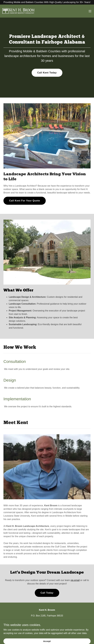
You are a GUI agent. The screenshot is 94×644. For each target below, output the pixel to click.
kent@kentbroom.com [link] (56, 621)
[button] (90, 11)
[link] (18, 11)
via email (75, 580)
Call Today (47, 593)
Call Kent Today (47, 73)
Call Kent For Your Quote (25, 201)
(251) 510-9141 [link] (35, 621)
